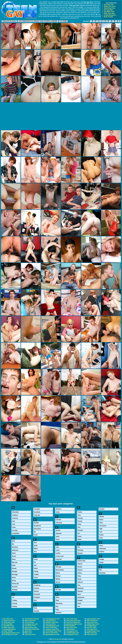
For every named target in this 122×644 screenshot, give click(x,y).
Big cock (15, 562)
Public (79, 539)
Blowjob (15, 571)
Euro (35, 552)
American (15, 518)
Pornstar (80, 530)
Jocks (58, 539)
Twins (101, 538)
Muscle (58, 582)
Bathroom (15, 550)
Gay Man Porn (92, 629)
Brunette (15, 587)
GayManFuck (92, 626)
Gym (35, 600)
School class (81, 561)
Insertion (58, 520)
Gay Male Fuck (109, 12)
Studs (79, 603)
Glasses (36, 591)
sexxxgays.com (72, 631)
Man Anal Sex (92, 633)
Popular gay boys (9, 21)
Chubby (15, 600)
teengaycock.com (31, 624)
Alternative (15, 512)
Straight (80, 600)
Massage (58, 567)
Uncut (101, 546)
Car (13, 597)
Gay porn (63, 21)
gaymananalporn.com (74, 624)
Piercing (80, 518)
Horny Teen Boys (52, 633)
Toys (101, 532)
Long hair (59, 559)
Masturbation (60, 570)
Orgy (57, 610)
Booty (14, 581)
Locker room (60, 556)
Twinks (102, 535)
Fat (35, 562)
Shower (80, 567)
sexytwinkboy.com (52, 626)
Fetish (36, 568)
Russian (80, 553)
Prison (80, 536)
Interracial (59, 523)
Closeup (15, 603)
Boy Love (28, 633)
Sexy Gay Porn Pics (73, 621)
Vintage (102, 559)
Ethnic (36, 549)
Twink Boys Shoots (32, 619)
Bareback (15, 547)
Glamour (37, 588)
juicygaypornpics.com (11, 633)
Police (79, 524)
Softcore (80, 582)
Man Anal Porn (92, 621)
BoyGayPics (71, 626)
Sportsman (81, 597)
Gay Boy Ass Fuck (11, 634)
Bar (13, 544)
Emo (35, 543)
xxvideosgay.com (73, 633)
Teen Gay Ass (92, 634)
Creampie (37, 509)
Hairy (36, 608)
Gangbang (37, 585)
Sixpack (80, 570)
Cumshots (37, 512)
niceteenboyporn (110, 15)
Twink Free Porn (110, 6)
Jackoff (58, 530)
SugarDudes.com (93, 631)
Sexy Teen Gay (72, 619)
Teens (101, 523)
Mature (58, 573)
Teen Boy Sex (109, 5)
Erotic (36, 546)
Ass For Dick (92, 627)
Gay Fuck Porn (72, 627)
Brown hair (16, 584)
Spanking (80, 588)
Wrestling (102, 573)
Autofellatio (16, 533)
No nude (58, 590)
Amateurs (15, 515)
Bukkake (15, 590)
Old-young (59, 603)
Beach (14, 556)
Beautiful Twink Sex (32, 629)
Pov (79, 533)
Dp (35, 532)
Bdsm (14, 553)
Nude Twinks (108, 17)
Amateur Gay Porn (52, 629)
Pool (79, 527)
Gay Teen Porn (30, 634)
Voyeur (102, 562)
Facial (36, 559)
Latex (57, 547)
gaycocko (28, 631)
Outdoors (59, 613)
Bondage (15, 574)
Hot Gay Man (108, 10)
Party (79, 515)
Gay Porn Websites (73, 622)
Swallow (102, 509)
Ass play (15, 530)
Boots (14, 578)
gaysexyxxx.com (31, 627)
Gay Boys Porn (30, 626)
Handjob (37, 611)
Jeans (58, 536)
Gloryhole (37, 594)
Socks (79, 579)
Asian (14, 527)
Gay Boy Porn (51, 621)
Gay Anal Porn (92, 622)
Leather (58, 553)
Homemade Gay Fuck (53, 631)
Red (79, 547)
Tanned (102, 517)
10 (120, 21)
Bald (14, 541)
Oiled (57, 600)
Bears (14, 559)
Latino (58, 550)
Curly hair (37, 515)
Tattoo (101, 520)
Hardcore (59, 509)
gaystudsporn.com (52, 634)
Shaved (80, 564)
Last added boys (25, 21)
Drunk (36, 535)
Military (58, 579)
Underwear (103, 549)
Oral (57, 606)
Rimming (80, 550)
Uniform (102, 552)
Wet (101, 570)
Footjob (36, 574)
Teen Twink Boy (51, 627)
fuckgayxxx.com (72, 634)
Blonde (14, 568)
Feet (35, 565)
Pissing (80, 521)
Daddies (36, 523)
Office (58, 597)
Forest (36, 578)
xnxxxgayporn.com (53, 619)
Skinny (80, 573)
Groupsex (37, 597)
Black (14, 565)
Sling (79, 576)
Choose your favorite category (45, 21)
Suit (79, 606)
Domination (38, 529)
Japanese (59, 533)
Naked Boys (71, 629)
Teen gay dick (57, 639)
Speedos (80, 591)
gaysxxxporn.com (93, 619)
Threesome (103, 526)
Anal (14, 521)
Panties (80, 512)
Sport (79, 594)
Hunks (58, 512)
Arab (14, 524)
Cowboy (15, 606)
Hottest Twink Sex (52, 622)
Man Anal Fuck (30, 621)
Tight (101, 529)
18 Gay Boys (29, 622)
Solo (79, 585)
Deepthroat (37, 526)
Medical (58, 576)
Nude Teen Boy (109, 13)
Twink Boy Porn (109, 8)
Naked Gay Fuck (93, 624)
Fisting (36, 571)
